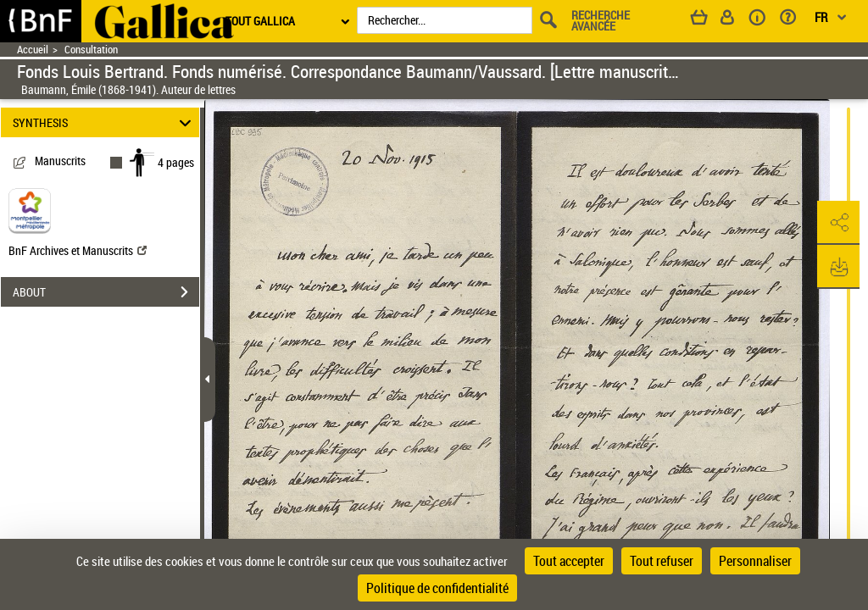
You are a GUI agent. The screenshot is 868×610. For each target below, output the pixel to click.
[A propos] (763, 20)
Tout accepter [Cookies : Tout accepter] (569, 561)
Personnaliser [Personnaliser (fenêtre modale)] (755, 561)
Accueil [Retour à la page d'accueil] (33, 50)
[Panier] (707, 20)
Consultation (91, 50)
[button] (838, 223)
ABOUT (106, 292)
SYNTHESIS (105, 122)
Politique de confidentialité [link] (437, 588)
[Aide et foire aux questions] (794, 20)
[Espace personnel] (735, 20)
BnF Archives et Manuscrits (78, 250)
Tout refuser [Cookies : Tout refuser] (662, 561)
